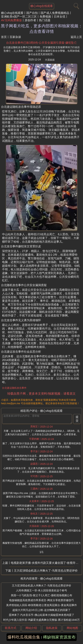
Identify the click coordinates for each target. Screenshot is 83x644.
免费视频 (45, 17)
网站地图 (72, 628)
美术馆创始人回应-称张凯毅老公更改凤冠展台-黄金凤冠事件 (41, 605)
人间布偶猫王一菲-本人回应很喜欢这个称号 (41, 590)
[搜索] (76, 5)
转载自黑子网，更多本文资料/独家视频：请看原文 (41, 394)
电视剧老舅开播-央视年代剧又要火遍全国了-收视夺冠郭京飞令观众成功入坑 (46, 563)
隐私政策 (52, 628)
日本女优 (60, 17)
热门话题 (45, 20)
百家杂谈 (15, 37)
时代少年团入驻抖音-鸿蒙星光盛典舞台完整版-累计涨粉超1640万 (42, 620)
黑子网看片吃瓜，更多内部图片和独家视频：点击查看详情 (42, 29)
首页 (4, 37)
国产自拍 (32, 13)
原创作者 (30, 20)
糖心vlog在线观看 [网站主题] (42, 6)
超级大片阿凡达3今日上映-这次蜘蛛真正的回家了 (41, 610)
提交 (77, 419)
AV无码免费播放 (11, 20)
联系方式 (11, 628)
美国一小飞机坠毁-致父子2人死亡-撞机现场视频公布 (42, 595)
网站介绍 (31, 628)
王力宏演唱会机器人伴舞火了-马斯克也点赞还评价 (46, 571)
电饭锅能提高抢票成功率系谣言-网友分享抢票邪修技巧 (41, 600)
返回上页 (76, 37)
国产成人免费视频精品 (55, 13)
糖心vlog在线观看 (12, 13)
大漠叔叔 (50, 60)
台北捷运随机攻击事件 (14, 388)
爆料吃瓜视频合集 (24, 637)
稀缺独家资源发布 (59, 637)
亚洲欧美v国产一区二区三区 (19, 17)
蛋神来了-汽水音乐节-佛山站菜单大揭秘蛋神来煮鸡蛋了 (41, 615)
